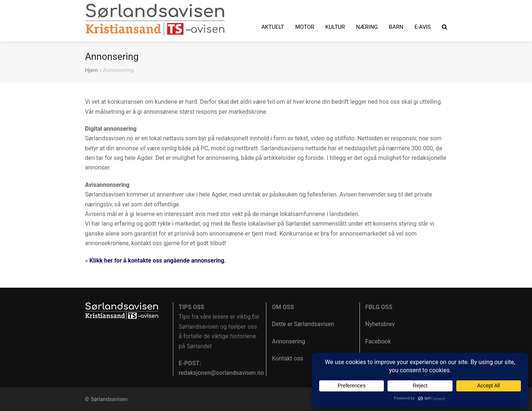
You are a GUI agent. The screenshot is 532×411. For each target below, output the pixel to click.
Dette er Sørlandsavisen (303, 324)
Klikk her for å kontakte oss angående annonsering (157, 261)
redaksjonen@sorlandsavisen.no (221, 373)
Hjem (91, 70)
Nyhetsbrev (380, 324)
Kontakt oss (288, 358)
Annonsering (289, 341)
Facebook (378, 341)
